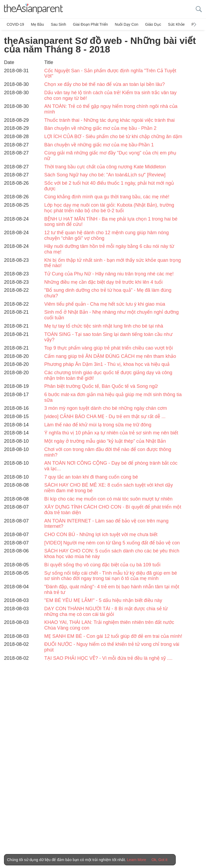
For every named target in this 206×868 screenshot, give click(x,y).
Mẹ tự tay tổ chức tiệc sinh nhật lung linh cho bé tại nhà (104, 326)
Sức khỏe (175, 24)
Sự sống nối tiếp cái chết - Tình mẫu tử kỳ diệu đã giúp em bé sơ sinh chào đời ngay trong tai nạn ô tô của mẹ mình (111, 576)
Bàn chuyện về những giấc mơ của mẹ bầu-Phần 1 (99, 145)
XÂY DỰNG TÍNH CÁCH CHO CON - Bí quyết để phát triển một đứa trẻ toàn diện (113, 510)
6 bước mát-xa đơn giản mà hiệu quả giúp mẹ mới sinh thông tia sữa (113, 397)
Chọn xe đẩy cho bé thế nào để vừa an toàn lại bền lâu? (104, 84)
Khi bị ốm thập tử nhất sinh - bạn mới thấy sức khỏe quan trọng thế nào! (113, 263)
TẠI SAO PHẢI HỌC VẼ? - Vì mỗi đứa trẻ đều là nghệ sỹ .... (108, 658)
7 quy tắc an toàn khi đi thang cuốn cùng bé (91, 477)
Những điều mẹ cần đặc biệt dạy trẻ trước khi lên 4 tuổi (103, 282)
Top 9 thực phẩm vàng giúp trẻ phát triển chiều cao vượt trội (108, 348)
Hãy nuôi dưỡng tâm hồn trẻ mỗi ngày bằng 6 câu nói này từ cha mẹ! (109, 249)
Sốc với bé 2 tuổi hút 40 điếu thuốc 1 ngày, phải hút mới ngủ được (109, 186)
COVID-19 (15, 24)
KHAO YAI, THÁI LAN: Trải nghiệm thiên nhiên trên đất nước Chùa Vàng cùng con (109, 625)
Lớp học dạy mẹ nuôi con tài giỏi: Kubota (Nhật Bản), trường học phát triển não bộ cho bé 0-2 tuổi (109, 208)
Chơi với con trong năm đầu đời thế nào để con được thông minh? (108, 452)
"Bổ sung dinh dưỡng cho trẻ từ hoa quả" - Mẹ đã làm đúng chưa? (108, 293)
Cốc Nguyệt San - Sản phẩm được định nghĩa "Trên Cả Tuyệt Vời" (110, 73)
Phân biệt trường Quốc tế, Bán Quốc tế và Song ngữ (101, 386)
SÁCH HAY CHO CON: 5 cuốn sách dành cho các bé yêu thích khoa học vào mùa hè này (112, 554)
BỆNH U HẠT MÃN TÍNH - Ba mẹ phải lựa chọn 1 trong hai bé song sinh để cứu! (111, 221)
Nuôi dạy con (126, 24)
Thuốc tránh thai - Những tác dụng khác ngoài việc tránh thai (109, 120)
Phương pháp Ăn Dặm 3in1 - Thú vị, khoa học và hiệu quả (107, 364)
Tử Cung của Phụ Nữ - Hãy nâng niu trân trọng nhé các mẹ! (109, 274)
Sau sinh (58, 24)
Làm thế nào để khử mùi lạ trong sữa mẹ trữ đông (98, 425)
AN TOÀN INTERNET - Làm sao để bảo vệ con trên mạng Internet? (106, 524)
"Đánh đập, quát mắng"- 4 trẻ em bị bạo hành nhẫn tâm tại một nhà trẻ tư (112, 590)
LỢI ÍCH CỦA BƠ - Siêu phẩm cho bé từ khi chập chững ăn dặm (113, 137)
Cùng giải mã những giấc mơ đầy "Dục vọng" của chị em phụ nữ (110, 156)
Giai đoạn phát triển (90, 24)
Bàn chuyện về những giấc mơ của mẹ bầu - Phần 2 (100, 128)
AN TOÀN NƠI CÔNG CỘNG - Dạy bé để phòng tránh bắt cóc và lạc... (111, 466)
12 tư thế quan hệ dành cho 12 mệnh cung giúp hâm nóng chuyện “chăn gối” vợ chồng (106, 235)
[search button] (199, 9)
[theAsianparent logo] (34, 9)
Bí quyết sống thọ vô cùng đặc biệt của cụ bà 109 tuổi (102, 565)
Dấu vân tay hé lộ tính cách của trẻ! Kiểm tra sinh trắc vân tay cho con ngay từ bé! (110, 95)
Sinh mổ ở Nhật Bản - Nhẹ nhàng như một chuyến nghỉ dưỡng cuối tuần (111, 315)
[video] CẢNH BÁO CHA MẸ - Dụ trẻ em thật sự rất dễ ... (105, 416)
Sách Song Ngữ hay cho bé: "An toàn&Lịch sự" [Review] (105, 175)
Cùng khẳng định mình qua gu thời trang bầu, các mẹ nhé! (107, 197)
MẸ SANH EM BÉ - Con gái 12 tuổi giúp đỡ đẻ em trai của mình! (113, 636)
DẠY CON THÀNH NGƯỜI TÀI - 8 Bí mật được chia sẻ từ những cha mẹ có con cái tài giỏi (106, 611)
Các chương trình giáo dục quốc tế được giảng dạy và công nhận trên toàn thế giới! (108, 375)
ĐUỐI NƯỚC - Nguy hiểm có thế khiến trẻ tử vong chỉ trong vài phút (112, 647)
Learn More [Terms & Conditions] (137, 860)
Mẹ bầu (37, 24)
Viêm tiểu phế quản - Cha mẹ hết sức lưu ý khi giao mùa (105, 304)
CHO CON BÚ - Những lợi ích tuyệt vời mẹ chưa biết (101, 535)
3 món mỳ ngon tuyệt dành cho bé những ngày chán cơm (106, 408)
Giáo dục (152, 24)
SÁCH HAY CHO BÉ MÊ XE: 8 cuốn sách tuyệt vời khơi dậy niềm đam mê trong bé (108, 488)
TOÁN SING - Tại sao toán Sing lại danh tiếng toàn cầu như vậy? (108, 337)
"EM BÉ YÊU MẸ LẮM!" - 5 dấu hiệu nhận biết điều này (103, 600)
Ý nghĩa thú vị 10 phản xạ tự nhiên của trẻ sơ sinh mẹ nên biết (111, 433)
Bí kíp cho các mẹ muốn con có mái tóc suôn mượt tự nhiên (108, 499)
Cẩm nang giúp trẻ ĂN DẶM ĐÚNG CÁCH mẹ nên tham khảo (110, 356)
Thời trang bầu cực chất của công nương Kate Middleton (105, 167)
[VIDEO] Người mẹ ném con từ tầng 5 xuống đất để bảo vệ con (112, 543)
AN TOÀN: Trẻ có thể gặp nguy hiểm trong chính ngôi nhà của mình (111, 109)
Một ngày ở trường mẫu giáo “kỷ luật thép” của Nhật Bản (105, 441)
